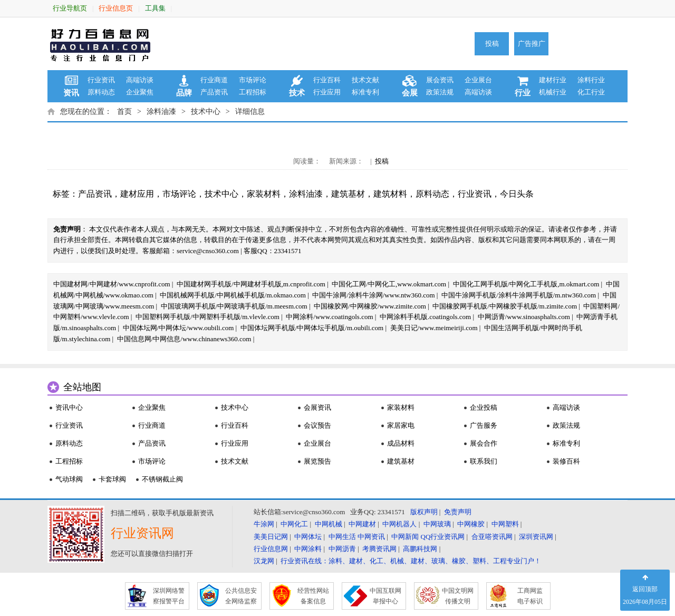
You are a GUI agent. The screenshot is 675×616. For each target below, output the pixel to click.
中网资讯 (371, 537)
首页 (124, 112)
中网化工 (294, 524)
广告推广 (532, 44)
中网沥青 (342, 549)
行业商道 (214, 80)
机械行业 (553, 92)
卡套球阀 (112, 479)
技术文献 (365, 80)
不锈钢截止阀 (162, 479)
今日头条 (517, 194)
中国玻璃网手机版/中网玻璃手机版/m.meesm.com (234, 306)
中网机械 (329, 524)
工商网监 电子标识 (530, 596)
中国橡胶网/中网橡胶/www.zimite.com (370, 306)
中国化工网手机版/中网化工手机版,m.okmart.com (526, 284)
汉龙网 (264, 561)
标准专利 (365, 92)
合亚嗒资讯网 (492, 537)
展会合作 (484, 443)
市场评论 (253, 80)
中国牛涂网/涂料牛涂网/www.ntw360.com (373, 295)
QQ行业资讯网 (443, 537)
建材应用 (137, 194)
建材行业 (553, 80)
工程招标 (253, 92)
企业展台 (478, 80)
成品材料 (401, 443)
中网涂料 (308, 549)
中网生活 (342, 537)
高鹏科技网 (420, 549)
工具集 (155, 8)
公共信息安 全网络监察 (241, 596)
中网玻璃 (437, 524)
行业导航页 (70, 8)
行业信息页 (116, 8)
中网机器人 (399, 524)
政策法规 (440, 92)
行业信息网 (271, 549)
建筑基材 (348, 194)
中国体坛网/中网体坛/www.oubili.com (179, 328)
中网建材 (362, 524)
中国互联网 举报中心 (385, 596)
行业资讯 (101, 80)
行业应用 (327, 92)
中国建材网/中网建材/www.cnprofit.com (112, 284)
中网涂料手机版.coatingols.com (425, 317)
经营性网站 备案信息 (313, 596)
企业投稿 (484, 407)
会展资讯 (317, 407)
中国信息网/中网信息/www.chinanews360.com (184, 339)
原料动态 (101, 92)
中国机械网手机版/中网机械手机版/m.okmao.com (233, 295)
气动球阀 (69, 479)
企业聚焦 (140, 92)
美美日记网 (271, 537)
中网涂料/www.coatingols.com (329, 317)
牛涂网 (264, 524)
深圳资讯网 (536, 537)
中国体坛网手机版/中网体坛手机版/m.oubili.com (312, 328)
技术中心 (206, 112)
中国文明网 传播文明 (458, 596)
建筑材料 (390, 194)
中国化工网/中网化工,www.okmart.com (389, 284)
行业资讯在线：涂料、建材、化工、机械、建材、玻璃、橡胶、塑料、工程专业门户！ (411, 561)
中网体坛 (308, 537)
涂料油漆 (161, 112)
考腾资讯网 (379, 549)
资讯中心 (69, 407)
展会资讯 (440, 80)
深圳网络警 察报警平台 (169, 596)
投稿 (492, 44)
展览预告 (317, 461)
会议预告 (317, 425)
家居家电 (401, 425)
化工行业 (591, 92)
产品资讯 (214, 92)
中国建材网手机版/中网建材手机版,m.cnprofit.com (251, 284)
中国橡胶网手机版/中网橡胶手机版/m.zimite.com (505, 306)
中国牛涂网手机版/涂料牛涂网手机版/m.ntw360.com (519, 295)
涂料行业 (591, 80)
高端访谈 (140, 80)
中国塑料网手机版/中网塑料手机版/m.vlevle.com (208, 317)
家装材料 (264, 194)
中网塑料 (505, 524)
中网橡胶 (471, 524)
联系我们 (484, 461)
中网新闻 (405, 537)
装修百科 (566, 461)
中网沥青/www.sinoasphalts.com (524, 317)
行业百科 (327, 80)
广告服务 (484, 425)
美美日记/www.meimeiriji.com (434, 328)
